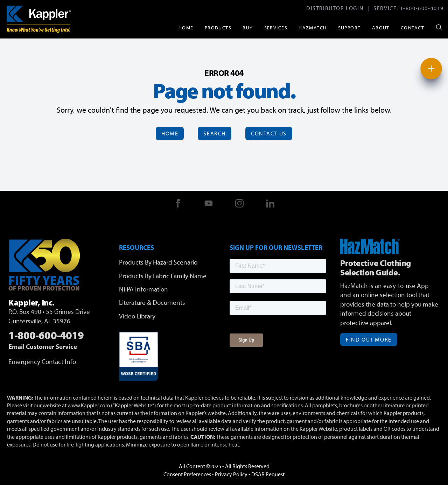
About (381, 27)
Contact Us (269, 133)
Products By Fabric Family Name (163, 276)
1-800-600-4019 (422, 8)
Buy (248, 27)
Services (276, 27)
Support (349, 27)
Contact (412, 27)
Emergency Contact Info (42, 361)
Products (218, 27)
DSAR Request (268, 474)
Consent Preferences (187, 474)
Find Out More (369, 339)
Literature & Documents (152, 302)
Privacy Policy (231, 474)
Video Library (137, 316)
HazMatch (313, 27)
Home (186, 27)
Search (215, 133)
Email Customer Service (43, 346)
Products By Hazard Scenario (158, 262)
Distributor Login (335, 8)
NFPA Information (143, 289)
